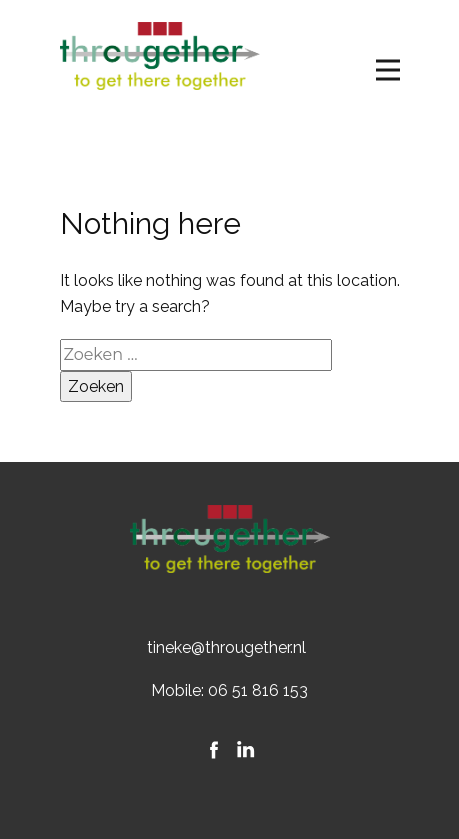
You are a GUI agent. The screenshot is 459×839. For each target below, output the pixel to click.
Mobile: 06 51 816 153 (229, 690)
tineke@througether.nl (226, 647)
